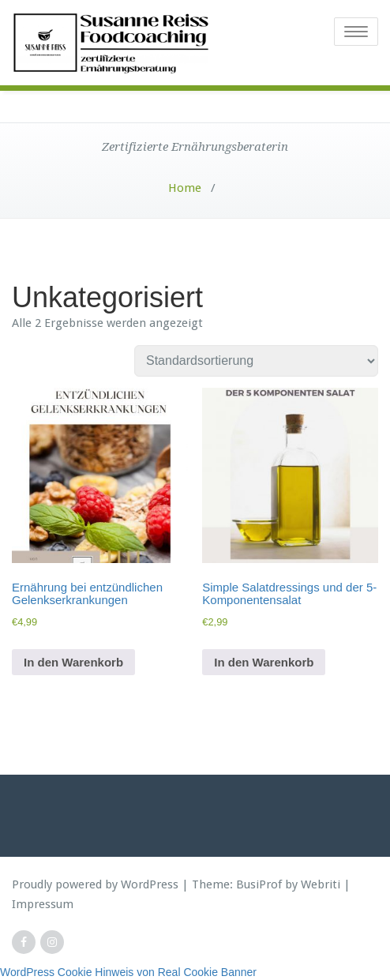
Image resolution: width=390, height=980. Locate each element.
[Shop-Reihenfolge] (256, 361)
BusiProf (259, 884)
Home (185, 188)
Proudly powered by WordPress (95, 884)
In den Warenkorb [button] (73, 662)
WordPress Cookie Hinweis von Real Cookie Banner (128, 972)
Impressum (43, 904)
